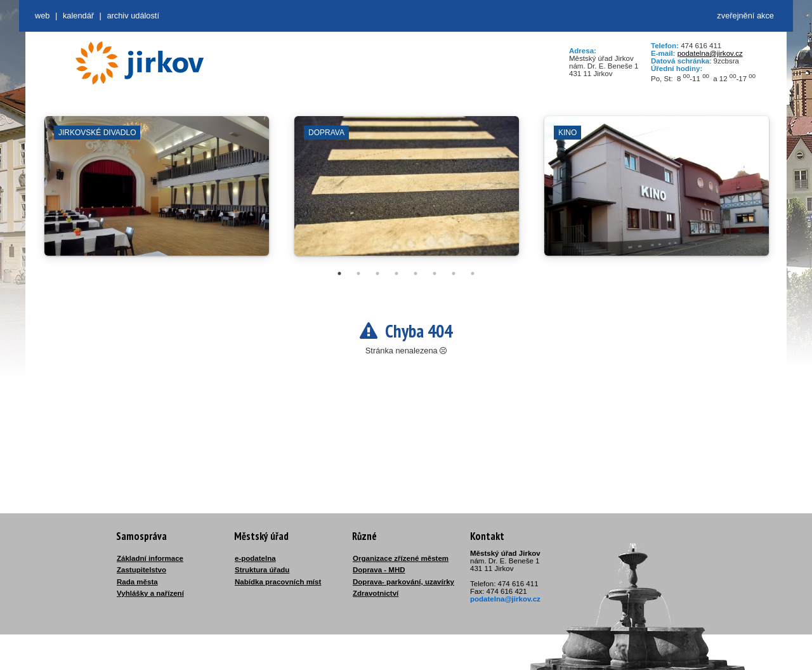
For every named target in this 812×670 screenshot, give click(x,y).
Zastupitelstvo (141, 570)
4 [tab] (396, 273)
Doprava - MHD (379, 570)
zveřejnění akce (745, 16)
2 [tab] (358, 273)
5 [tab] (416, 273)
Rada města (137, 582)
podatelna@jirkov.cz (710, 53)
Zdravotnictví (376, 593)
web (42, 16)
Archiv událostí (133, 16)
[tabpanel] (157, 192)
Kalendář (78, 16)
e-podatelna (255, 558)
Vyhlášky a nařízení (150, 593)
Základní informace (150, 558)
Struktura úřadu (262, 570)
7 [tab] (454, 273)
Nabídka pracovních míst (278, 582)
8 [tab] (473, 273)
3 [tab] (377, 273)
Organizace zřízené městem (401, 558)
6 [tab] (435, 273)
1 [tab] (339, 273)
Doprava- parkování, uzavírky (403, 582)
